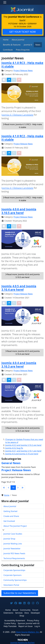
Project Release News (23, 71)
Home (6, 40)
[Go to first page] (4, 488)
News (38, 45)
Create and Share (11, 516)
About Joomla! (18, 40)
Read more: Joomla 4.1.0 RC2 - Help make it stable (23, 199)
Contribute (8, 50)
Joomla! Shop (9, 539)
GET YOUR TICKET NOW (22, 32)
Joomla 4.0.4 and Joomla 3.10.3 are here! (19, 365)
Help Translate (10, 626)
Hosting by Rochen (22, 643)
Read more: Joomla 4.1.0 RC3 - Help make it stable (23, 126)
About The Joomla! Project (15, 526)
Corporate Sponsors (12, 575)
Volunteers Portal (11, 585)
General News (11, 463)
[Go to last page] (22, 488)
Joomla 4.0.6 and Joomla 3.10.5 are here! (19, 211)
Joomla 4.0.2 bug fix (14, 448)
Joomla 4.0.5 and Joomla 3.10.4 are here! (19, 288)
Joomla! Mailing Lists (13, 544)
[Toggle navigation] (5, 2)
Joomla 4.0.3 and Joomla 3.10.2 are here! (23, 445)
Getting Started (10, 511)
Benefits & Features (12, 45)
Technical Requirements (14, 558)
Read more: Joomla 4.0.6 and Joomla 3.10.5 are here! (22, 276)
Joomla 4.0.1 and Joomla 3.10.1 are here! (23, 451)
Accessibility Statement (15, 620)
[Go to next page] (18, 488)
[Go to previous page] (9, 488)
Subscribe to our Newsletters (20, 593)
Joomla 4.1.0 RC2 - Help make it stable (22, 138)
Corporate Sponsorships (14, 570)
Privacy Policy (33, 620)
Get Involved (9, 521)
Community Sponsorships (15, 580)
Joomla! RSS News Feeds (14, 553)
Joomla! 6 (28, 45)
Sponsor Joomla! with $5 (29, 623)
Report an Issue (26, 626)
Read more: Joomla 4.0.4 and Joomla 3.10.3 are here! (22, 429)
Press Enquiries (23, 50)
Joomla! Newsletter (12, 549)
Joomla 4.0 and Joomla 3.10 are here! (22, 454)
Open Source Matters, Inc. (28, 632)
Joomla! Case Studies (13, 534)
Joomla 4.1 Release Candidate (17, 115)
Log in (37, 626)
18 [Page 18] (13, 488)
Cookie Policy (10, 623)
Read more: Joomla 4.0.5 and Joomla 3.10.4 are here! (22, 353)
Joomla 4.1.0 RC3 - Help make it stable (22, 65)
